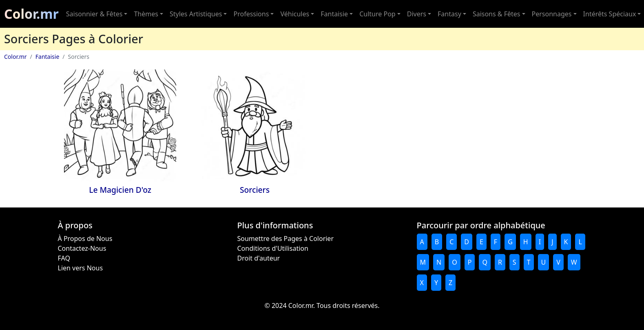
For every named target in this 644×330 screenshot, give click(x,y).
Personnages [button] (552, 14)
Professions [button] (251, 14)
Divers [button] (417, 14)
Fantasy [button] (449, 14)
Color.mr (31, 14)
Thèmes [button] (146, 14)
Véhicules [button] (295, 14)
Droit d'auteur (259, 258)
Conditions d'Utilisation (273, 248)
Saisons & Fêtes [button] (497, 14)
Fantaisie (48, 57)
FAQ (64, 258)
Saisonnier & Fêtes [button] (94, 14)
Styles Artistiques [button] (196, 14)
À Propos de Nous (85, 239)
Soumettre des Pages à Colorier (286, 239)
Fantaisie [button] (334, 14)
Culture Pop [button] (377, 14)
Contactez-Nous (82, 248)
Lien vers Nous (81, 268)
